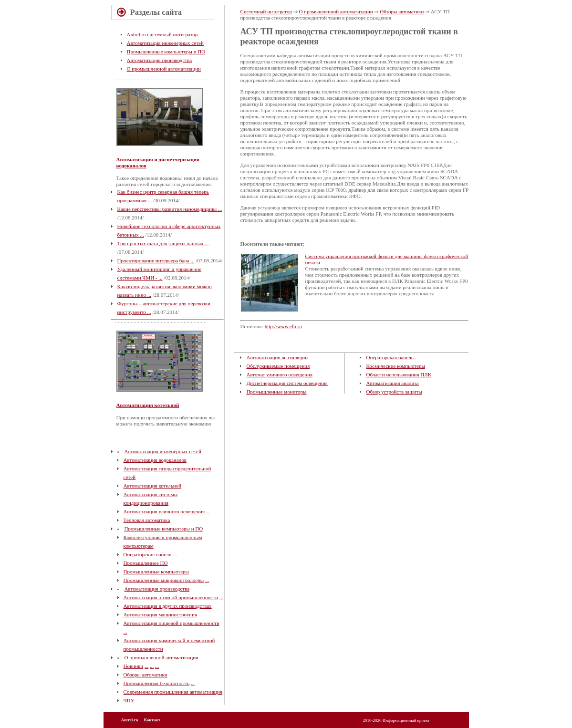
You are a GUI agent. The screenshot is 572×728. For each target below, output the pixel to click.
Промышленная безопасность (157, 683)
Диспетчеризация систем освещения (287, 383)
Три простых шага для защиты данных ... (163, 243)
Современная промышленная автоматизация (173, 692)
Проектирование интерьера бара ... (156, 260)
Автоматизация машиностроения (160, 614)
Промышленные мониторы (276, 392)
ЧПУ (129, 700)
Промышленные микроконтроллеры (164, 580)
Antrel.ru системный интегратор (162, 34)
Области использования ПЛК (399, 374)
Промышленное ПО (146, 563)
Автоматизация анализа (392, 383)
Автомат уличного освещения (279, 374)
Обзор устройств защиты (394, 392)
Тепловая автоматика (147, 520)
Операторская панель (390, 357)
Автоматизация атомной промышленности (171, 597)
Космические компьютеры (395, 366)
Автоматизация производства (159, 60)
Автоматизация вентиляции (277, 357)
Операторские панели (148, 554)
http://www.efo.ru (283, 326)
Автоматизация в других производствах (168, 606)
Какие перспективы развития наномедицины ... (170, 209)
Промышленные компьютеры (156, 572)
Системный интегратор (266, 11)
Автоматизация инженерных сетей (165, 43)
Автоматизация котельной (148, 405)
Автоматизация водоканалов (155, 460)
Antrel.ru (130, 720)
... (208, 511)
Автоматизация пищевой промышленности (172, 623)
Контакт (152, 720)
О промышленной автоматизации (164, 69)
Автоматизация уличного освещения (164, 511)
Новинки (134, 666)
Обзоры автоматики (146, 675)
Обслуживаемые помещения (278, 366)
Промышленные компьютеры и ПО (166, 52)
